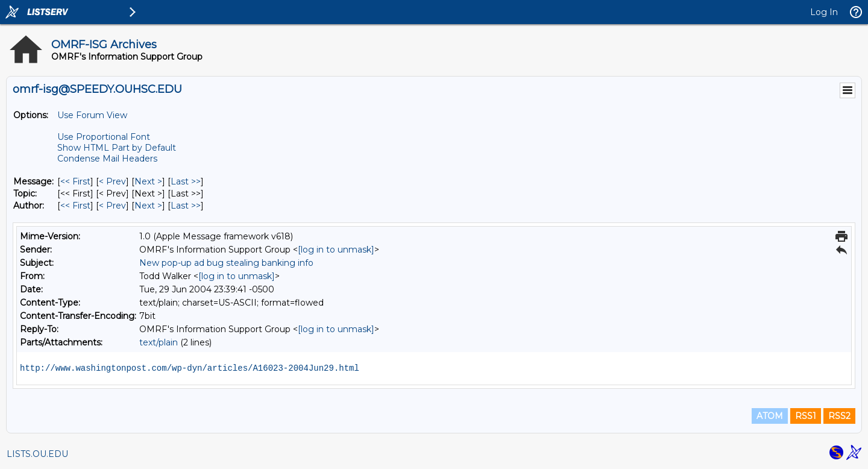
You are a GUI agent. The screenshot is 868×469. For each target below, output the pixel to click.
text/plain (159, 342)
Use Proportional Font (104, 137)
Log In (824, 12)
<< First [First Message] (75, 181)
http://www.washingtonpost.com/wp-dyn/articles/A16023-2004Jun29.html (190, 368)
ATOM (770, 416)
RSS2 (839, 416)
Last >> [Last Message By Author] (186, 206)
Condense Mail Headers (107, 159)
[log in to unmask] (336, 250)
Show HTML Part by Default (117, 148)
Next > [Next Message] (148, 181)
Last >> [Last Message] (186, 181)
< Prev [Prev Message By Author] (112, 206)
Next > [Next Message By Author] (148, 206)
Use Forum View (92, 115)
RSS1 (806, 416)
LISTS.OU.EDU (37, 454)
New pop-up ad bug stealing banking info (226, 263)
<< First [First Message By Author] (75, 206)
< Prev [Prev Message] (112, 181)
